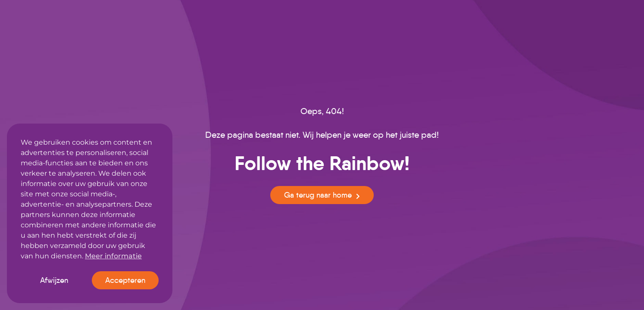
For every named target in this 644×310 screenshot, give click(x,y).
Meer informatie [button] (113, 256)
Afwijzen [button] (54, 280)
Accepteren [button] (125, 280)
